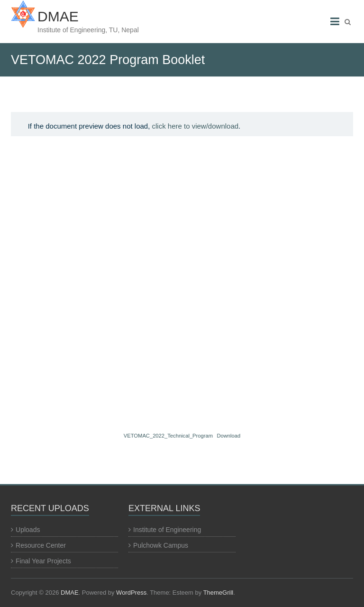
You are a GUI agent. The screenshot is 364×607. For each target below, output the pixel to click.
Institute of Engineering (167, 530)
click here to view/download (196, 126)
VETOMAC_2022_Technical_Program (168, 436)
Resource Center (41, 545)
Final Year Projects (43, 561)
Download (228, 436)
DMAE (58, 16)
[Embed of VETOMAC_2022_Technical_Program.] (182, 282)
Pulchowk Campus (161, 545)
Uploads (28, 530)
